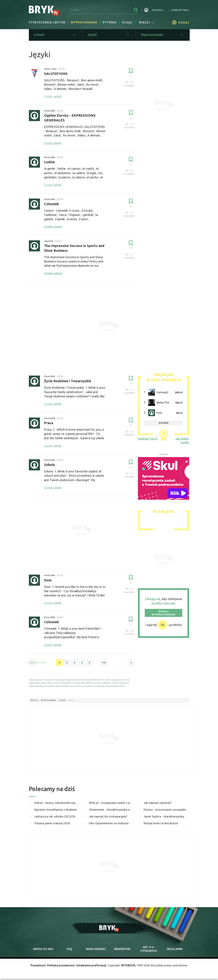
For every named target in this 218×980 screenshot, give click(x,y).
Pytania (110, 22)
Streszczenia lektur (47, 22)
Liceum (62, 700)
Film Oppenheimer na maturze (109, 823)
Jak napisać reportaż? (158, 803)
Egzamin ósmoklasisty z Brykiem (56, 810)
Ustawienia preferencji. (92, 966)
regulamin (175, 949)
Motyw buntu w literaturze (161, 823)
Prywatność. (38, 966)
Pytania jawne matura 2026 (52, 823)
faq (69, 949)
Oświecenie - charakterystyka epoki (112, 810)
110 (104, 663)
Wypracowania (84, 22)
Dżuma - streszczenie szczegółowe (166, 810)
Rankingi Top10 (148, 439)
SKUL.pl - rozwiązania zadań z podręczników (112, 803)
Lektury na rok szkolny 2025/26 (55, 817)
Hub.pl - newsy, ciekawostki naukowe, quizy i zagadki (57, 803)
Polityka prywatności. (61, 966)
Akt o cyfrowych (149, 949)
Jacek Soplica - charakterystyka (164, 817)
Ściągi (127, 22)
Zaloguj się (153, 599)
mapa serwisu (96, 949)
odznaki (169, 604)
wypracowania (48, 700)
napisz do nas (43, 949)
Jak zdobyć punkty (182, 441)
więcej (147, 22)
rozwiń (164, 423)
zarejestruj (180, 10)
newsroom (122, 949)
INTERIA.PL (129, 966)
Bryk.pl (34, 700)
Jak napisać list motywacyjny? (108, 817)
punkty (157, 604)
